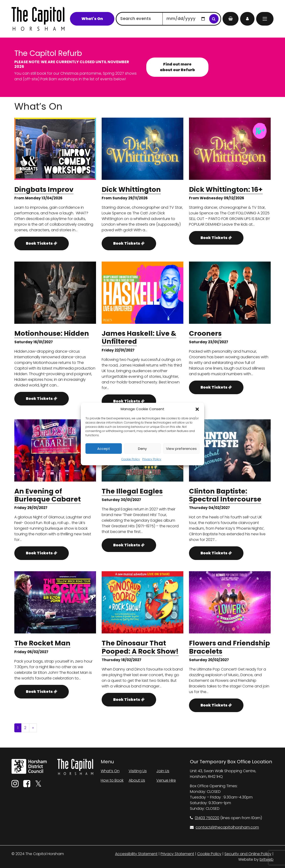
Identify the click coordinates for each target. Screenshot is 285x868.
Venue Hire (166, 780)
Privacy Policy (152, 459)
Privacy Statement (177, 854)
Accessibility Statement (136, 854)
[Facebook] (27, 785)
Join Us (163, 771)
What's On (92, 19)
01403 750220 (205, 818)
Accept (104, 448)
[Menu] (265, 19)
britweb (267, 859)
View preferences (181, 448)
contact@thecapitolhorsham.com (224, 827)
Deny (142, 448)
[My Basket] (231, 19)
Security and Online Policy (248, 854)
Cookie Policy (131, 459)
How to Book (112, 780)
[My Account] (247, 19)
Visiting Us (138, 771)
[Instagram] (15, 785)
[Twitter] (38, 785)
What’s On (110, 771)
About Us (137, 780)
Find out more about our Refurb (177, 67)
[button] (197, 409)
